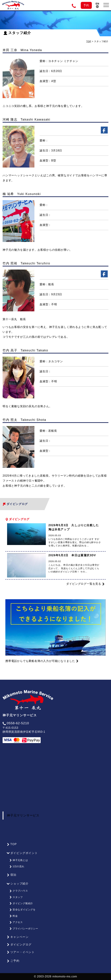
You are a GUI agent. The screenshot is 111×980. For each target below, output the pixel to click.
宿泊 (12, 875)
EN (97, 5)
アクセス (16, 922)
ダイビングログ (19, 945)
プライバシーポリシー (24, 929)
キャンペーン (18, 937)
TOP (89, 41)
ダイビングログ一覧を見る (86, 584)
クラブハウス (19, 891)
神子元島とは (19, 860)
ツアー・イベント (21, 952)
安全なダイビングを (22, 910)
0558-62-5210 (16, 723)
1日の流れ (17, 866)
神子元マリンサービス (23, 815)
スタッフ (16, 897)
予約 (86, 5)
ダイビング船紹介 (21, 903)
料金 (13, 916)
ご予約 (13, 961)
